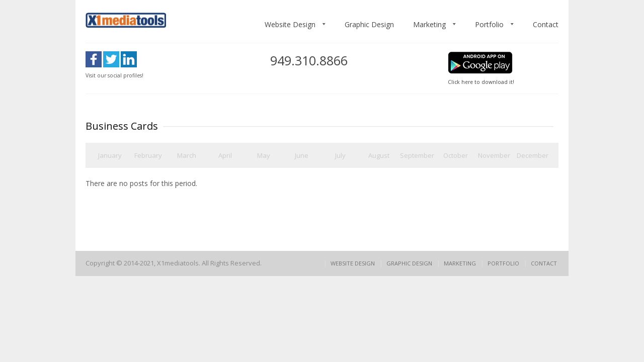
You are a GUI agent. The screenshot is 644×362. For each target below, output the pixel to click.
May (264, 155)
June (302, 155)
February (148, 155)
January (110, 155)
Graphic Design (369, 25)
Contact (546, 25)
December (533, 155)
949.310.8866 (309, 60)
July (340, 155)
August (379, 155)
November (494, 155)
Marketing (429, 25)
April (225, 155)
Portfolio (489, 25)
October (456, 155)
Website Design (290, 25)
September (417, 155)
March (187, 155)
